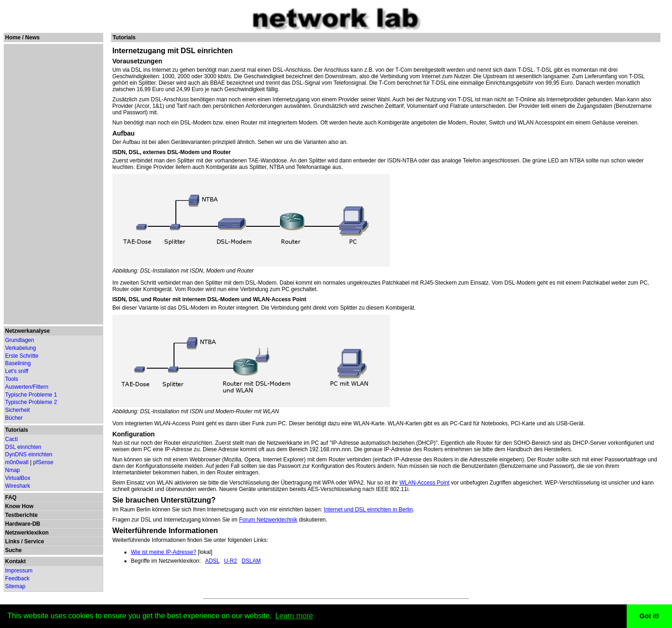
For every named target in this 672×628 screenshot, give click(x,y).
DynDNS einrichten (29, 454)
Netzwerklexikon (27, 533)
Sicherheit (17, 410)
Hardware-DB (23, 524)
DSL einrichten (23, 447)
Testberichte (21, 515)
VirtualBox (18, 478)
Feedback (17, 578)
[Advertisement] (53, 184)
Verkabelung (21, 348)
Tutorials (17, 430)
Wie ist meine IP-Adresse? (164, 552)
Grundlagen (20, 340)
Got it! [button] (649, 616)
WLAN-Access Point (424, 483)
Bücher (14, 418)
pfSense (44, 462)
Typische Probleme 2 (31, 402)
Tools (12, 379)
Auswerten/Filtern (27, 387)
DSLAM (251, 561)
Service (34, 541)
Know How (19, 506)
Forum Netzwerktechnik (268, 520)
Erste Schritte (22, 356)
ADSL (212, 561)
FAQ (11, 497)
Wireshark (18, 486)
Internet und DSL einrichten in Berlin (368, 510)
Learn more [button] (294, 616)
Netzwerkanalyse (28, 331)
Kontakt (16, 561)
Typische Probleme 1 (31, 395)
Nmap (12, 470)
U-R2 (230, 561)
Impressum (19, 571)
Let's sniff (17, 371)
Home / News (22, 37)
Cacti (11, 439)
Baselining (18, 363)
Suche (13, 550)
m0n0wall (17, 462)
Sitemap (15, 586)
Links (12, 541)
